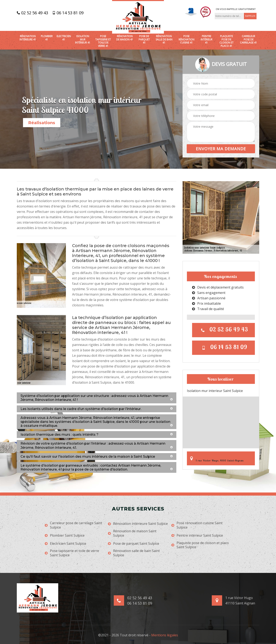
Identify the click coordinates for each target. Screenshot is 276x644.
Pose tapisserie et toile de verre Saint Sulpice (72, 553)
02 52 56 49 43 (32, 13)
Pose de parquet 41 (144, 39)
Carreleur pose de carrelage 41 (248, 39)
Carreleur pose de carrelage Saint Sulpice (73, 525)
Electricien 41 (64, 38)
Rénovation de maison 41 (125, 38)
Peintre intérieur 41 (206, 39)
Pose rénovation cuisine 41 (186, 39)
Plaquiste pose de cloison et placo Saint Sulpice (200, 545)
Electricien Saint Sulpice (65, 544)
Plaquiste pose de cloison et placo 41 (226, 41)
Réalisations (42, 123)
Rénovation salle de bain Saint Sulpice (134, 553)
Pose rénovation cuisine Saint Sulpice (197, 525)
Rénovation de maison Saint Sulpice (132, 533)
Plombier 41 (47, 38)
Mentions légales (165, 635)
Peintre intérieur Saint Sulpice (197, 535)
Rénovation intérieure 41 (28, 38)
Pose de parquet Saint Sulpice (134, 544)
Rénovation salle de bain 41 (164, 39)
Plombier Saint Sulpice (65, 535)
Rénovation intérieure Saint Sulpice (138, 524)
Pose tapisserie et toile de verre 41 (103, 41)
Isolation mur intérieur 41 (83, 39)
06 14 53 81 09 (68, 13)
